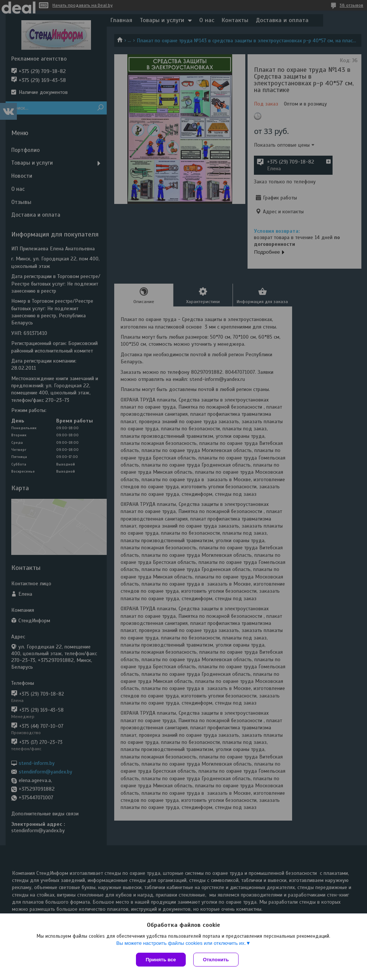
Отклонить (216, 960)
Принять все (161, 960)
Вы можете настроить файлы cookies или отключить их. (181, 943)
